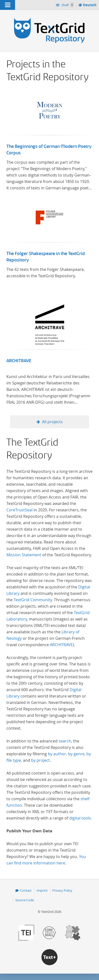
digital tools (80, 818)
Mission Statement (24, 555)
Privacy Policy (62, 890)
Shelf (67, 5)
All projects (52, 422)
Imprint (42, 890)
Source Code (25, 900)
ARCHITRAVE (19, 361)
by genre (76, 754)
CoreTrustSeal (20, 510)
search (65, 741)
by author (57, 754)
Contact (26, 890)
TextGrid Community (33, 600)
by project (40, 760)
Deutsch (90, 6)
